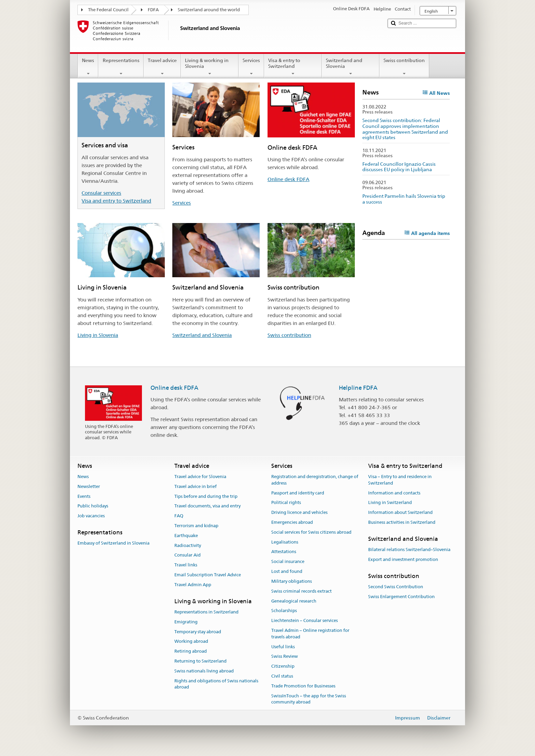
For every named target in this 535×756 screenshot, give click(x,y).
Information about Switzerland (400, 512)
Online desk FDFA (288, 179)
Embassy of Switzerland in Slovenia (113, 543)
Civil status (282, 676)
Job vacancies (91, 516)
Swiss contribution (404, 67)
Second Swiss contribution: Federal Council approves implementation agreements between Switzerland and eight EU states (405, 129)
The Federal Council (108, 10)
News (88, 67)
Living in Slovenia (98, 335)
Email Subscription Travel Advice (208, 575)
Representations (121, 67)
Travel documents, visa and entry (207, 506)
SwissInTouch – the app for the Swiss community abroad (309, 699)
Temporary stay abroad (198, 632)
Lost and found (287, 571)
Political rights (286, 503)
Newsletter (89, 486)
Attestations (284, 552)
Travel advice (162, 67)
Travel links (186, 565)
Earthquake (186, 536)
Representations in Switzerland (206, 612)
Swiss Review (285, 657)
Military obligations (292, 581)
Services (251, 67)
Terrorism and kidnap (196, 526)
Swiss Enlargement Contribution (401, 597)
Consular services (101, 193)
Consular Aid (187, 555)
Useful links (283, 647)
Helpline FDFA (358, 388)
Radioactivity (188, 545)
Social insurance (288, 562)
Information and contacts (394, 493)
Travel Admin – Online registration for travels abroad (310, 634)
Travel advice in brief (196, 486)
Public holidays (93, 506)
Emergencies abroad (292, 522)
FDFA (153, 10)
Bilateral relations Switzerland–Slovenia (409, 550)
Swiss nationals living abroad (204, 671)
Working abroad (191, 642)
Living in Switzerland (390, 503)
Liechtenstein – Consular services (305, 620)
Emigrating (186, 622)
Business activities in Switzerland (402, 522)
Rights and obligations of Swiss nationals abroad (216, 684)
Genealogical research (294, 601)
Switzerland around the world (209, 10)
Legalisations (285, 542)
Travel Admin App (193, 585)
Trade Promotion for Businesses (303, 686)
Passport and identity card (298, 493)
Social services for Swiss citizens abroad (311, 532)
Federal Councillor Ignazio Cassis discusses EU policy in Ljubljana (399, 167)
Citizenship (283, 666)
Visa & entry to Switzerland (293, 67)
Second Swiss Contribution (396, 587)
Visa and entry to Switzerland (116, 201)
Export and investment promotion (403, 559)
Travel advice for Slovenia (200, 477)
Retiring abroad (191, 651)
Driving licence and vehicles (299, 512)
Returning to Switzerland (200, 661)
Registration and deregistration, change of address (315, 480)
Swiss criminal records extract (301, 591)
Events (84, 496)
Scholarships (284, 611)
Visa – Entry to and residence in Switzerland (400, 480)
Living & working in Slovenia (210, 67)
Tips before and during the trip (206, 496)
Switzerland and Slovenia (351, 67)
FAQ (179, 516)
